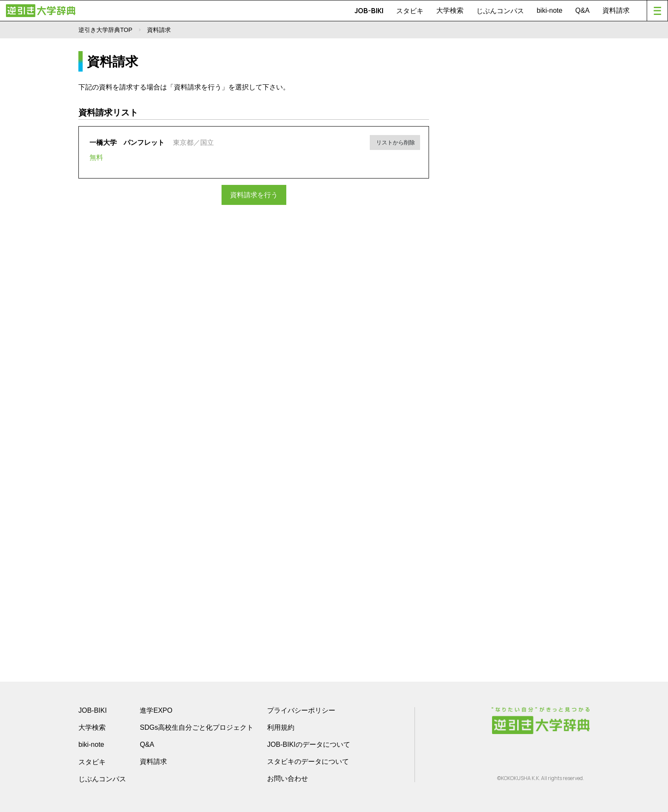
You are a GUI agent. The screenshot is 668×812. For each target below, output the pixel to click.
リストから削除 (396, 141)
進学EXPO (156, 710)
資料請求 (616, 10)
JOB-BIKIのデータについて (309, 744)
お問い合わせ (288, 779)
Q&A (582, 10)
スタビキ (410, 11)
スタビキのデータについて (308, 762)
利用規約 (281, 727)
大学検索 (450, 10)
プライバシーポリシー (301, 710)
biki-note (550, 10)
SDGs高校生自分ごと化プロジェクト (197, 727)
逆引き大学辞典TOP (105, 30)
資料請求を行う (254, 194)
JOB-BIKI (369, 11)
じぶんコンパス (500, 11)
